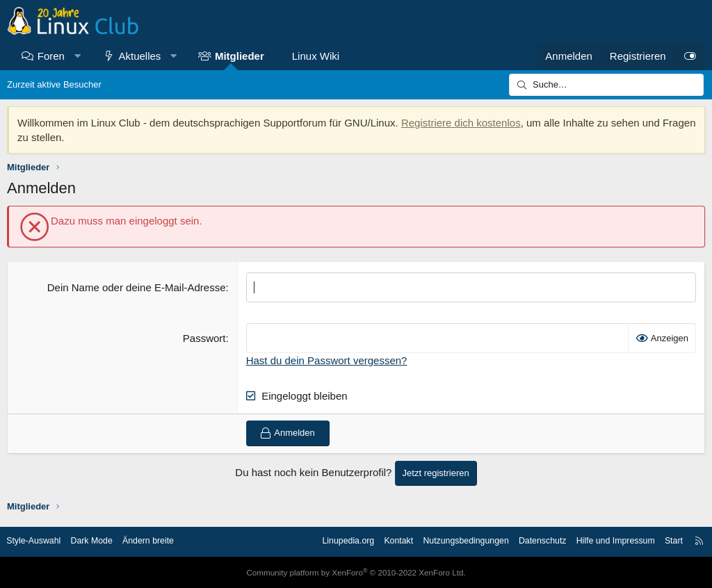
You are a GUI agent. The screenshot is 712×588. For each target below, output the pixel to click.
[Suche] (606, 85)
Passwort (204, 338)
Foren (51, 56)
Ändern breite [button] (162, 541)
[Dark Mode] (690, 56)
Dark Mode (103, 541)
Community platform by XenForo (356, 572)
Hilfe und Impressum (605, 541)
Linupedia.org (324, 541)
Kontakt (378, 541)
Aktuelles (140, 56)
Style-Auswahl (42, 541)
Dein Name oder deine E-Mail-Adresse (137, 287)
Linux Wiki (316, 56)
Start (666, 541)
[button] (77, 56)
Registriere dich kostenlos (461, 123)
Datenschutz (528, 541)
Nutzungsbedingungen (448, 541)
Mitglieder (240, 56)
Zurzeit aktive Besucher (54, 84)
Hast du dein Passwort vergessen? (327, 360)
